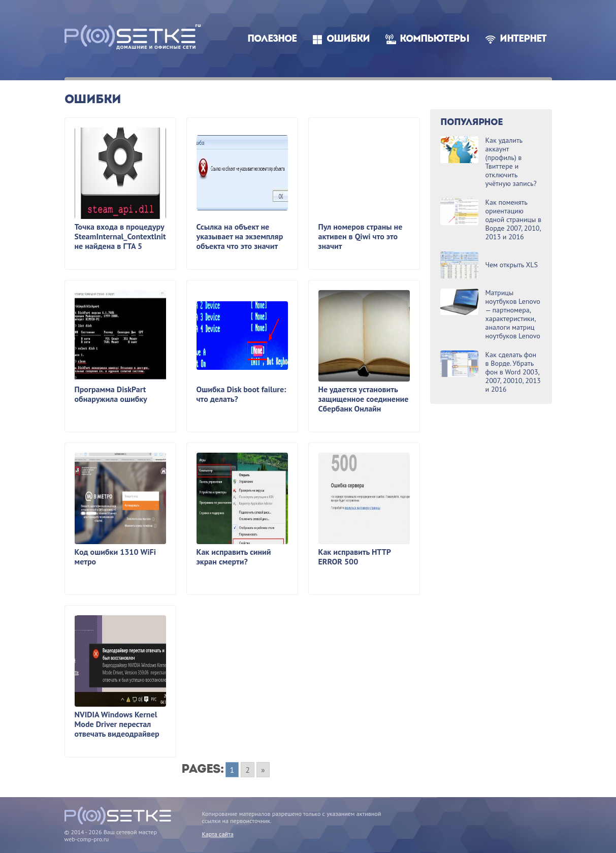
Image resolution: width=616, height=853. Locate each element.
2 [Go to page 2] (248, 770)
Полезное (272, 39)
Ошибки (348, 39)
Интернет (523, 39)
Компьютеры (434, 39)
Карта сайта (218, 834)
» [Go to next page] (263, 770)
